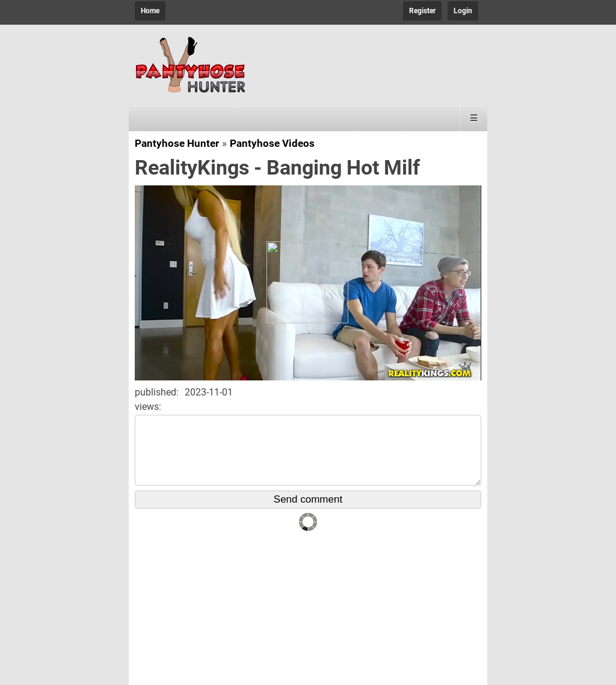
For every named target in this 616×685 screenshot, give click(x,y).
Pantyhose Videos (272, 143)
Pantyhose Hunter (177, 143)
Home (150, 11)
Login (463, 11)
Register (422, 11)
